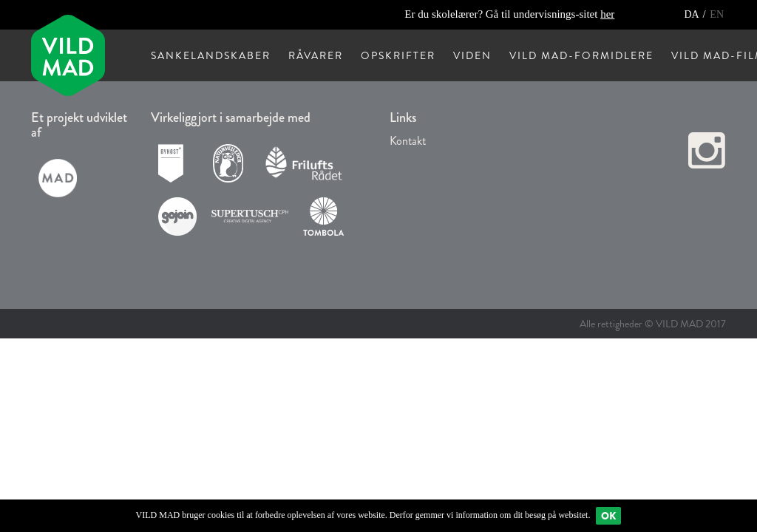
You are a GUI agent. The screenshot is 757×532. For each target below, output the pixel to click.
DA (692, 14)
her (607, 14)
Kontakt (408, 141)
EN (717, 14)
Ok (608, 516)
